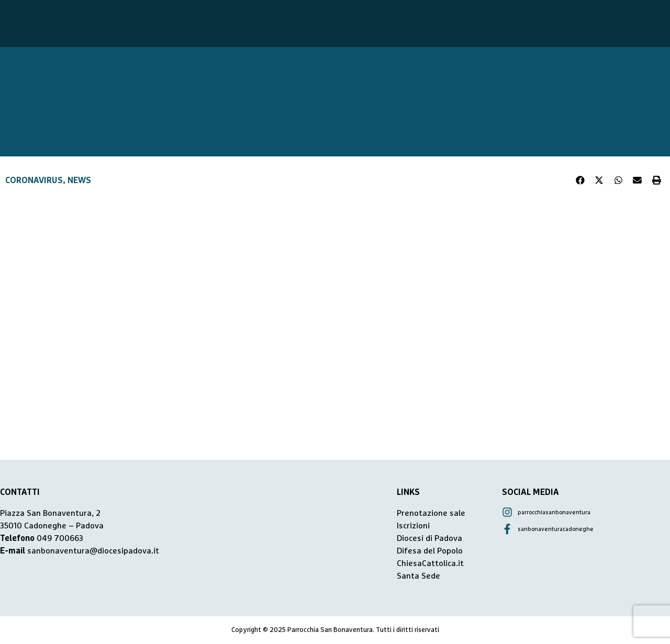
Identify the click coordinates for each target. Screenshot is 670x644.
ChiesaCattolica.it (430, 563)
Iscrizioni (413, 526)
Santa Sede (418, 576)
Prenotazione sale (431, 513)
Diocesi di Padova (429, 538)
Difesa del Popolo (430, 551)
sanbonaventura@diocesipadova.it (93, 551)
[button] (580, 180)
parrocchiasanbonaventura (554, 512)
